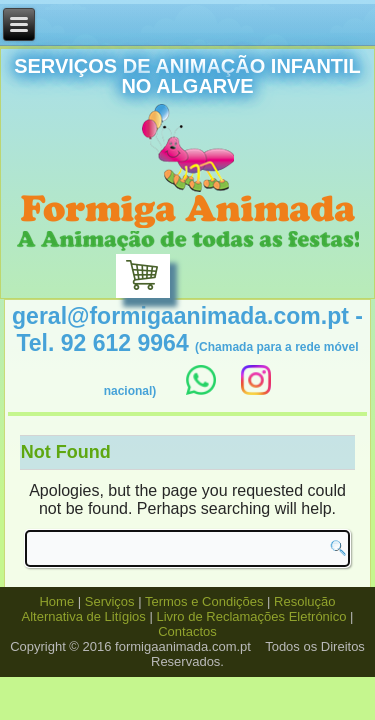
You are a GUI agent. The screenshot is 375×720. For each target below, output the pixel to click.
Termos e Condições (204, 601)
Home (56, 601)
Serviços (110, 601)
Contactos (187, 631)
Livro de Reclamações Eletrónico (251, 616)
